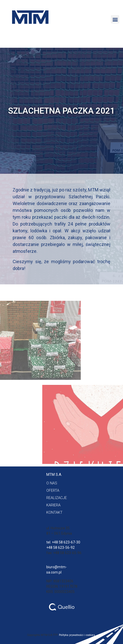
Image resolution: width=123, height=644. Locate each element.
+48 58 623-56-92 (60, 548)
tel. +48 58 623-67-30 (63, 542)
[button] (115, 19)
